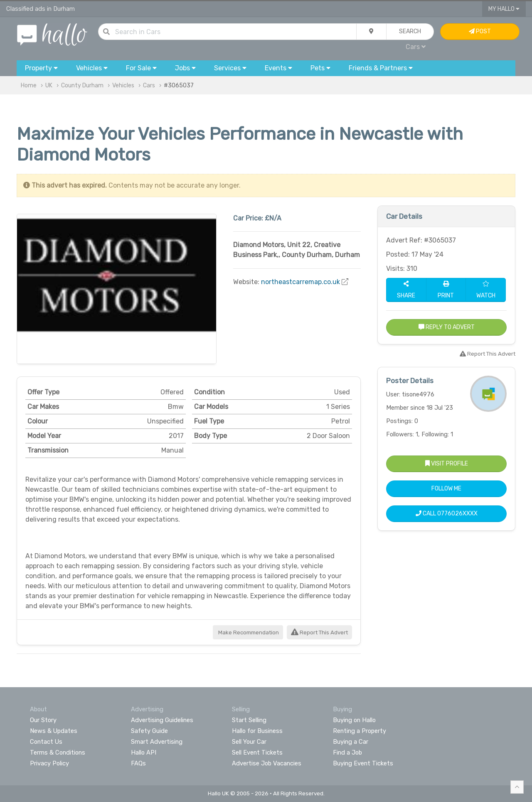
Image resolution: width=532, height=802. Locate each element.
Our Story (43, 720)
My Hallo (504, 9)
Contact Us (46, 742)
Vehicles (123, 85)
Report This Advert (319, 632)
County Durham (82, 85)
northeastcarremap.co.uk (300, 282)
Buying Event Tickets (363, 763)
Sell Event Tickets (257, 752)
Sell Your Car (249, 742)
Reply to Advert (447, 327)
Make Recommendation (248, 632)
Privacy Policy (49, 763)
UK (49, 85)
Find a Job (347, 752)
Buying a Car (351, 742)
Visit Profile (447, 464)
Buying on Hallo (354, 720)
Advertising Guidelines (162, 720)
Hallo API (144, 752)
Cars (416, 47)
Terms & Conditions (58, 752)
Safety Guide (149, 731)
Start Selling (249, 720)
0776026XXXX (457, 514)
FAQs (138, 763)
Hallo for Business (257, 731)
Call (447, 514)
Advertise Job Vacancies (267, 763)
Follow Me (446, 489)
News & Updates (54, 731)
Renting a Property (360, 731)
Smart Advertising (157, 742)
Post (480, 31)
